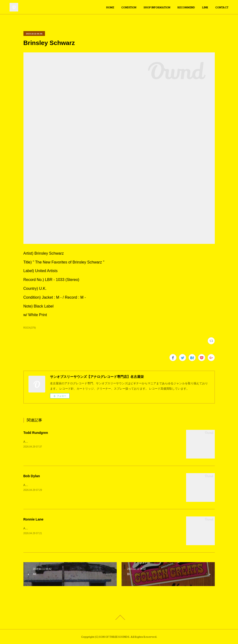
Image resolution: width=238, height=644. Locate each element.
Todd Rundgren (36, 433)
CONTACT (222, 7)
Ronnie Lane (33, 519)
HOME (110, 7)
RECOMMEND (186, 7)
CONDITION (129, 7)
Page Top (119, 617)
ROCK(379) (30, 328)
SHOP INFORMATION (157, 7)
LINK (205, 7)
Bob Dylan (32, 476)
